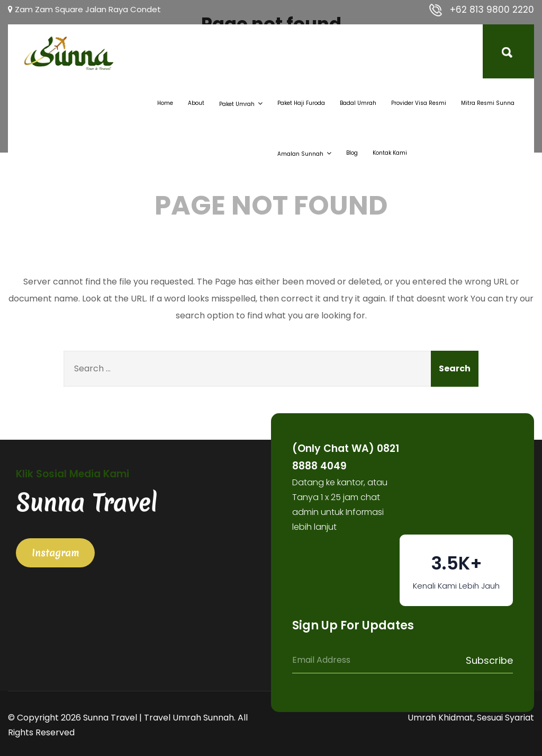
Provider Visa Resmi (419, 103)
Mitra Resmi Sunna (488, 103)
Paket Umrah (241, 103)
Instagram (55, 553)
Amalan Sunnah (304, 153)
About (196, 103)
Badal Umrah (358, 103)
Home (165, 103)
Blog (352, 153)
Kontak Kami (390, 153)
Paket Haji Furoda (301, 103)
